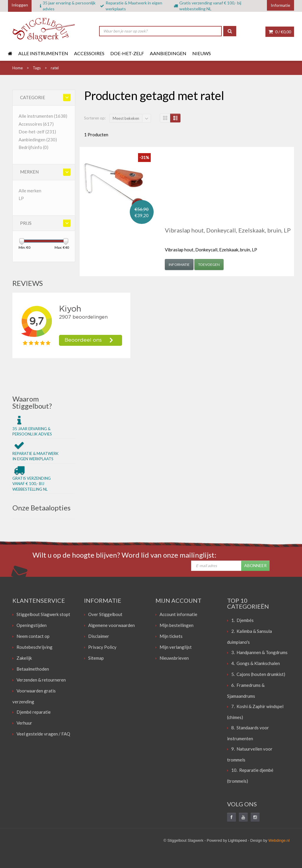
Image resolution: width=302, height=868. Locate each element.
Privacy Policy (102, 647)
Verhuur (24, 723)
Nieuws (202, 53)
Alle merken (30, 191)
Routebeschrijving (35, 647)
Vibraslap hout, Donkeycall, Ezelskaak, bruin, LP (228, 230)
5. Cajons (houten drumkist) (258, 674)
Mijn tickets (171, 636)
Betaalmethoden (33, 669)
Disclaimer (99, 636)
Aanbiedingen (168, 53)
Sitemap (96, 658)
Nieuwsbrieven (174, 658)
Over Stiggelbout (105, 614)
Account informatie (178, 614)
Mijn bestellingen (177, 625)
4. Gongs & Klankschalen (256, 663)
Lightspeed (237, 840)
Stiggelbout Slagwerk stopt (43, 614)
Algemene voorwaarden (111, 625)
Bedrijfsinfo (33, 147)
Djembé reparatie (34, 712)
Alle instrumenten (43, 53)
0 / (280, 32)
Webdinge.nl (279, 840)
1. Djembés (242, 620)
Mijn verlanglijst (176, 647)
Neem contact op (33, 636)
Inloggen (20, 5)
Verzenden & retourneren (41, 680)
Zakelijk (24, 658)
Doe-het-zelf (127, 53)
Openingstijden (32, 625)
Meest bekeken (126, 118)
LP (21, 198)
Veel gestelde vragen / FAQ (43, 734)
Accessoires (89, 53)
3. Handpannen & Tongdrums (259, 652)
